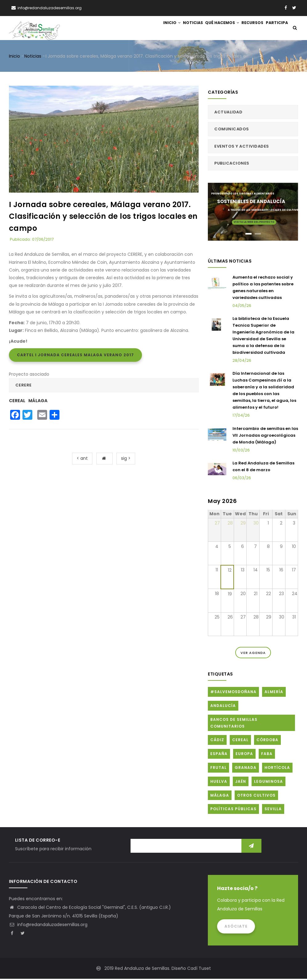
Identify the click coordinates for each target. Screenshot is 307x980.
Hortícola (277, 769)
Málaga (38, 402)
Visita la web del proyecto (254, 223)
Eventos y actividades (242, 147)
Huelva (219, 782)
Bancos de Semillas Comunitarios (234, 724)
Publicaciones (232, 164)
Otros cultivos (256, 796)
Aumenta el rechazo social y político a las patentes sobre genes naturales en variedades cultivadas (263, 288)
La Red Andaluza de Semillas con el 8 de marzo (263, 468)
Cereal (17, 402)
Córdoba (267, 741)
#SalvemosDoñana (233, 693)
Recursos (248, 29)
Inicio (160, 29)
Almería (274, 693)
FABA (267, 755)
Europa (244, 755)
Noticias (184, 29)
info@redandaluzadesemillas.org (48, 926)
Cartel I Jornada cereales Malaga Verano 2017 (75, 356)
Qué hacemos (216, 29)
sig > (126, 459)
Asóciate (236, 927)
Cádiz (217, 741)
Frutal (218, 769)
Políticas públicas (233, 810)
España (219, 755)
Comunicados (232, 130)
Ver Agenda (253, 654)
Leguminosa (269, 782)
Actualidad (228, 113)
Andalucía (223, 707)
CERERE (24, 386)
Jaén (241, 782)
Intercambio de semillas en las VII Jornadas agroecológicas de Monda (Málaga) (265, 436)
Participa (276, 29)
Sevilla (273, 810)
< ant (82, 459)
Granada (246, 769)
